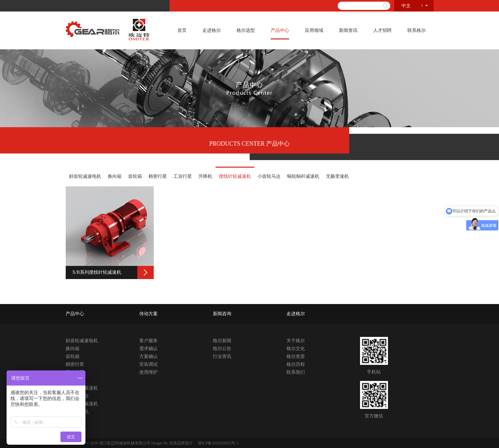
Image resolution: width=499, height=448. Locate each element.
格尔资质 (296, 356)
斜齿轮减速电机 (85, 176)
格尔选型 (246, 30)
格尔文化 (296, 349)
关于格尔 (296, 341)
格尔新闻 (222, 341)
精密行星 (158, 176)
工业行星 (183, 176)
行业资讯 (222, 356)
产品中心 (280, 30)
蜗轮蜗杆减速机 (303, 176)
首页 (182, 30)
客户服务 (148, 341)
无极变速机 (337, 176)
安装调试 (148, 364)
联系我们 (296, 372)
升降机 (205, 176)
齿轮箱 (135, 176)
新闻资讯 (348, 30)
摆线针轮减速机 (235, 176)
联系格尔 (417, 30)
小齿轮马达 (269, 176)
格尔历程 (296, 364)
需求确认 (148, 349)
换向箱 (115, 176)
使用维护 (148, 372)
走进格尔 (212, 30)
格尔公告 (222, 349)
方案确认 (148, 356)
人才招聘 (382, 30)
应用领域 (314, 30)
